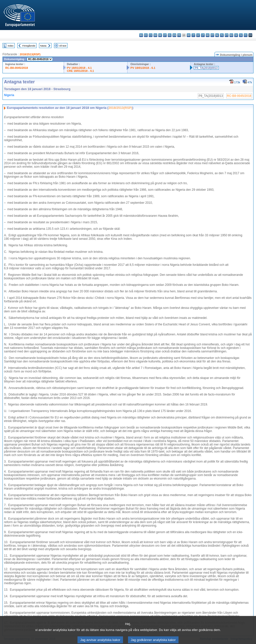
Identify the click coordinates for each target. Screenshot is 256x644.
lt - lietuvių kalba (203, 35)
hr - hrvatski (189, 35)
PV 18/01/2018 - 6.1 (143, 68)
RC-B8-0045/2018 (17, 68)
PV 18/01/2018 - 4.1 (79, 68)
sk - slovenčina (236, 35)
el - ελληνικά (170, 35)
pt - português (227, 35)
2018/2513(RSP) (30, 54)
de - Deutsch (160, 35)
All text (63, 46)
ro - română (231, 35)
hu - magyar (208, 35)
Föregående (29, 46)
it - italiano (193, 35)
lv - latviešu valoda (198, 35)
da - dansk (155, 35)
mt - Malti (212, 35)
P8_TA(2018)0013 (206, 68)
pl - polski (222, 35)
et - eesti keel (165, 35)
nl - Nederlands (217, 35)
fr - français (179, 35)
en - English (174, 35)
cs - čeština (151, 35)
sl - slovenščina (241, 35)
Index (11, 46)
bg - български (141, 35)
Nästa (43, 46)
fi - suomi (246, 35)
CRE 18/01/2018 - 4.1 (80, 71)
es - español (146, 35)
